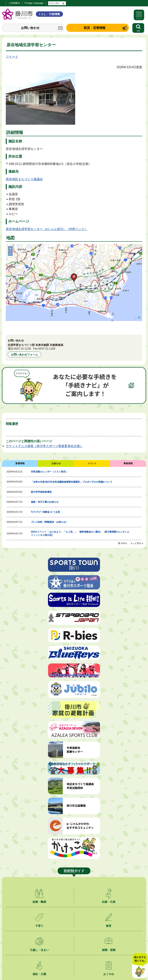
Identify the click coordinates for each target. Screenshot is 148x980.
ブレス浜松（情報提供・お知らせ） (49, 522)
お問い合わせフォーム (24, 355)
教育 (109, 926)
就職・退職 (109, 950)
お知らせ (56, 463)
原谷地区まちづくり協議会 (24, 179)
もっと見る (136, 543)
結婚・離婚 (39, 902)
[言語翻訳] (57, 3)
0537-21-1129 (22, 349)
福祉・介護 (39, 974)
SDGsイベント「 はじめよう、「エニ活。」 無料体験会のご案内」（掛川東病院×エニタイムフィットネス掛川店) (80, 533)
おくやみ (109, 974)
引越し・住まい (39, 950)
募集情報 (128, 463)
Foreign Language (34, 3)
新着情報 (20, 463)
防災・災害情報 (95, 28)
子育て (39, 926)
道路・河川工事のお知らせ (45, 502)
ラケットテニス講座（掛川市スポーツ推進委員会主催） (44, 446)
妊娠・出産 (109, 902)
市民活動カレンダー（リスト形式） (49, 472)
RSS (123, 543)
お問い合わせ (30, 28)
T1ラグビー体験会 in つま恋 (45, 512)
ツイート (12, 57)
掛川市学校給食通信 (41, 492)
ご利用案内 (14, 3)
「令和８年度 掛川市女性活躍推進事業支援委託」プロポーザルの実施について (72, 482)
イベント (92, 463)
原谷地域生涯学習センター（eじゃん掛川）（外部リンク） (47, 229)
